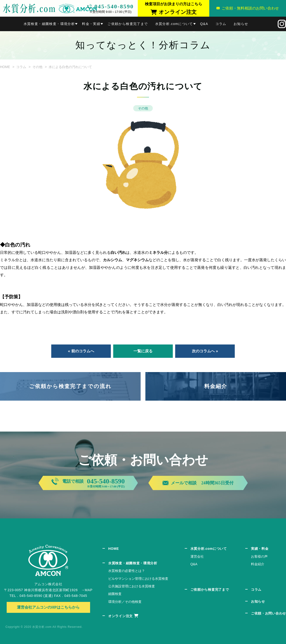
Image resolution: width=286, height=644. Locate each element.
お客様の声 (259, 556)
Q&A (204, 24)
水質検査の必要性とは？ (127, 571)
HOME (5, 67)
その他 (37, 67)
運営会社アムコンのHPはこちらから (48, 607)
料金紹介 (216, 386)
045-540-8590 (114, 6)
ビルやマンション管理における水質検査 (138, 579)
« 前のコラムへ (81, 351)
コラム (221, 24)
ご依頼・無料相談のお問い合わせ (250, 8)
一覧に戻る (143, 351)
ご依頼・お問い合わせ (268, 613)
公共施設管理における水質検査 (132, 586)
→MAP (87, 590)
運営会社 (197, 556)
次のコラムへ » (205, 351)
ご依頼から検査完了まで (128, 24)
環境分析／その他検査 (125, 602)
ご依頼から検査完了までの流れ (70, 386)
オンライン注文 (120, 616)
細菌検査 (115, 594)
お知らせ (241, 24)
